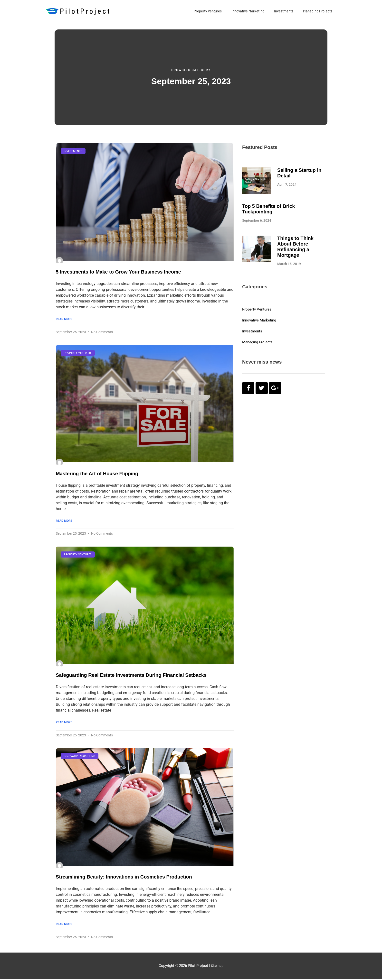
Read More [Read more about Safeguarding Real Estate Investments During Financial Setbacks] (64, 723)
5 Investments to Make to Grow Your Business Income (118, 272)
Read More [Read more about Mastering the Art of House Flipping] (64, 521)
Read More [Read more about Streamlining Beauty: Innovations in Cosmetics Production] (64, 925)
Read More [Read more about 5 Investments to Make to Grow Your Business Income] (64, 319)
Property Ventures (208, 11)
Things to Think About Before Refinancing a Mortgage (295, 247)
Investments (284, 11)
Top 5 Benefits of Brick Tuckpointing (268, 209)
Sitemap (217, 967)
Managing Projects (318, 11)
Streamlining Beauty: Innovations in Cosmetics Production (124, 878)
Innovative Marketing (248, 11)
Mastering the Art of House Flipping (97, 474)
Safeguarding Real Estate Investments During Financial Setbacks (131, 676)
